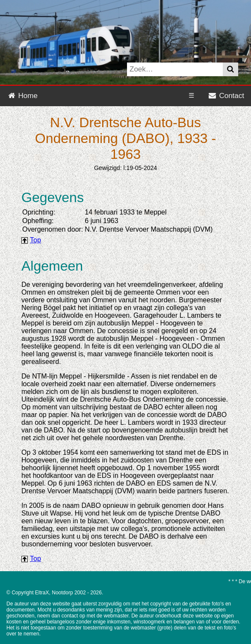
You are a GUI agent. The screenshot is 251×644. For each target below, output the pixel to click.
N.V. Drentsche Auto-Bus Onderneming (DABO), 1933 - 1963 (125, 138)
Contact (226, 96)
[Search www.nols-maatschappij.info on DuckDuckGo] (175, 69)
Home (22, 96)
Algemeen (52, 266)
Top (35, 240)
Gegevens (53, 197)
